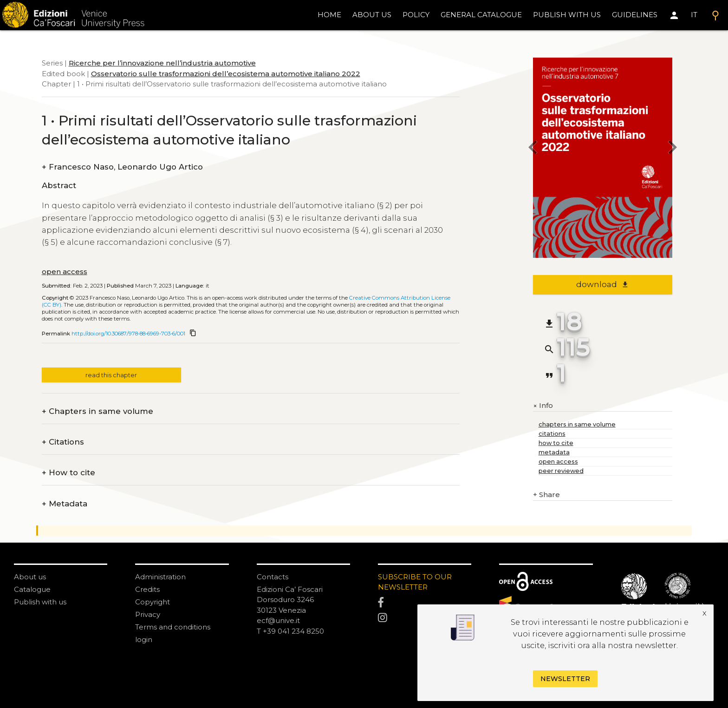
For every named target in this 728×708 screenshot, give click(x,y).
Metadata (65, 504)
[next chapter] (672, 149)
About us (372, 15)
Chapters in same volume (97, 411)
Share (546, 495)
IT (694, 15)
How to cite (68, 473)
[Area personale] (674, 15)
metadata (554, 452)
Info (543, 406)
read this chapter (111, 375)
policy (416, 15)
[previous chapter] (533, 149)
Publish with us (567, 15)
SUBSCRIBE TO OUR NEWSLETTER (415, 582)
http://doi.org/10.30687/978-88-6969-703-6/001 (128, 334)
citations (552, 434)
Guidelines (635, 15)
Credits (147, 589)
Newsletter (565, 679)
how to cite (556, 443)
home (329, 15)
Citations (63, 442)
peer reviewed (561, 471)
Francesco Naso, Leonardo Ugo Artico (122, 167)
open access (65, 272)
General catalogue (481, 15)
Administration (160, 577)
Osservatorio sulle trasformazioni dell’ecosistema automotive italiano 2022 (226, 74)
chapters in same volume (577, 424)
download (602, 284)
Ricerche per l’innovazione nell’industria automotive (162, 63)
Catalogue (32, 589)
